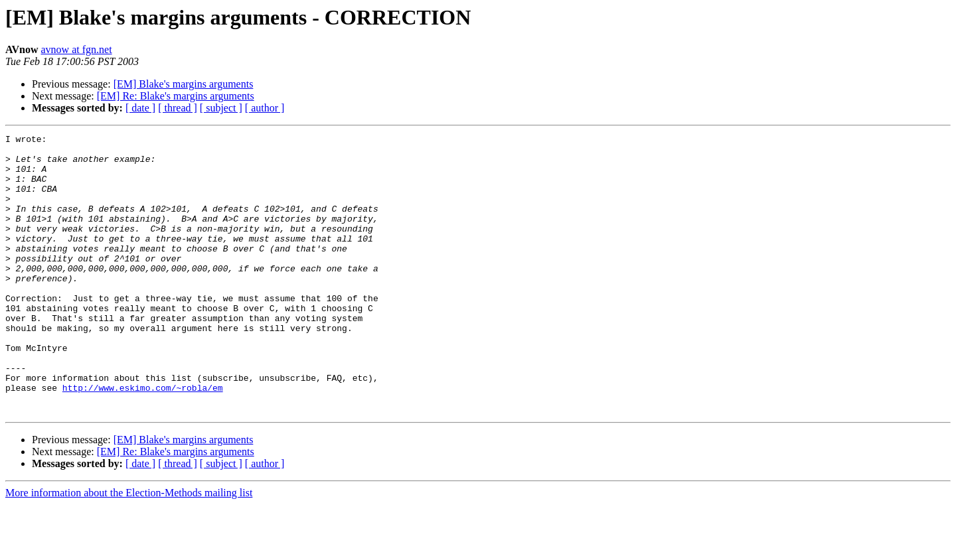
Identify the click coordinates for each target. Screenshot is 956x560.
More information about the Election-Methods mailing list (129, 548)
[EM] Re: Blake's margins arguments (176, 96)
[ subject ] (221, 108)
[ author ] (265, 108)
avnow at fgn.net (77, 49)
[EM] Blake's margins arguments (184, 84)
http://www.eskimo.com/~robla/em (143, 439)
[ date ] (140, 108)
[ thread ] (178, 108)
